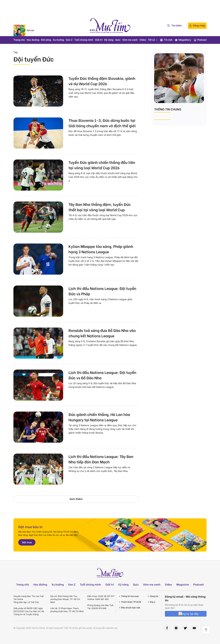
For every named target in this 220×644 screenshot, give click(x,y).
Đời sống (46, 40)
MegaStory (183, 40)
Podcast (200, 40)
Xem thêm (76, 499)
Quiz (118, 40)
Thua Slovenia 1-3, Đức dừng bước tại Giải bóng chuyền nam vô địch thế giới (102, 123)
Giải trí (99, 40)
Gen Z (69, 40)
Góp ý (152, 602)
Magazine (183, 584)
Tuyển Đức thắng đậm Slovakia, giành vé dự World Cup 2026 (102, 81)
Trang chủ (19, 40)
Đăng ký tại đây (189, 614)
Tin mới (166, 40)
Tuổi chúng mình (84, 40)
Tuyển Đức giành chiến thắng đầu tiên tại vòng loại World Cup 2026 (102, 165)
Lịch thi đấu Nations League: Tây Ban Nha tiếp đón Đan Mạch (101, 459)
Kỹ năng (109, 40)
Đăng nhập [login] (197, 26)
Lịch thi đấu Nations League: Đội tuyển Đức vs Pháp (102, 291)
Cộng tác (154, 596)
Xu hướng (58, 40)
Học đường (33, 40)
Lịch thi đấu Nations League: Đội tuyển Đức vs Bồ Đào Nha (102, 375)
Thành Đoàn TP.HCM (131, 602)
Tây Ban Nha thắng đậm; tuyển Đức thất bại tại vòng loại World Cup (100, 207)
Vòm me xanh (130, 40)
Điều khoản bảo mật (130, 608)
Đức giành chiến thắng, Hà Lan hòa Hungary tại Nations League (99, 417)
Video (143, 40)
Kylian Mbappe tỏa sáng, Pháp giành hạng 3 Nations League (101, 249)
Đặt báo (30, 30)
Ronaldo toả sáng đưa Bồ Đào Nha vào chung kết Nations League (102, 333)
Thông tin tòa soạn (130, 596)
